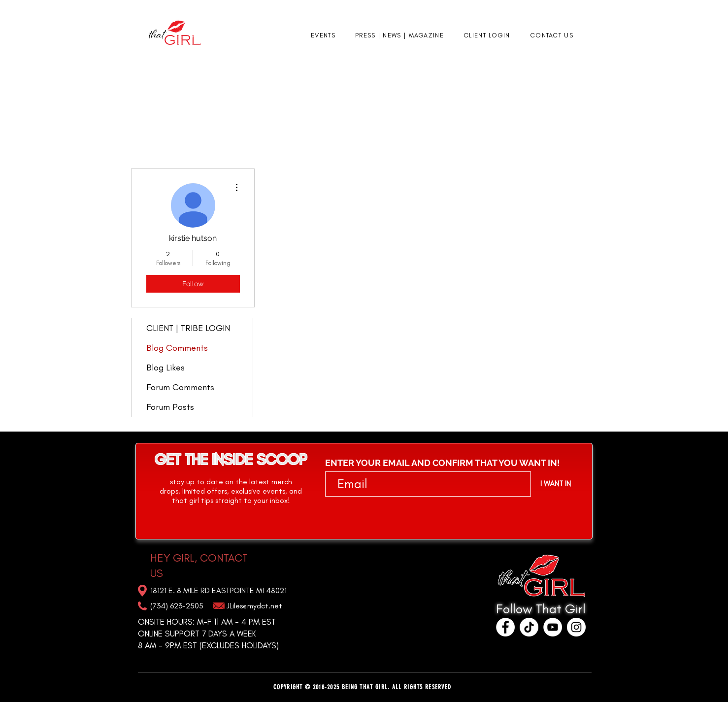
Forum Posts (170, 407)
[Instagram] (576, 627)
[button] (323, 36)
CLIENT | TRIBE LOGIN (188, 328)
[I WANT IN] (555, 484)
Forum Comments (180, 387)
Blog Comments (177, 348)
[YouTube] (553, 627)
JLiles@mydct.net (254, 606)
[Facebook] (505, 627)
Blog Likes (165, 368)
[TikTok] (529, 627)
